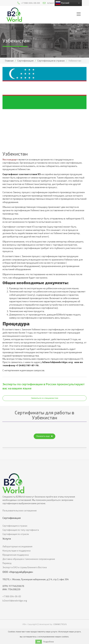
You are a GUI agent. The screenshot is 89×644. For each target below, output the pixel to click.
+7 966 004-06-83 (31, 3)
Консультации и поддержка (16, 551)
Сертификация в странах (51, 61)
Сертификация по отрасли (16, 534)
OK (39, 642)
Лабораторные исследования (17, 546)
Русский (62, 3)
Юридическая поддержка (16, 555)
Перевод (7, 563)
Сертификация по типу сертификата (21, 530)
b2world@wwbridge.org (15, 601)
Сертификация (25, 61)
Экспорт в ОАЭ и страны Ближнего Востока (25, 567)
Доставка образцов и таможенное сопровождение (29, 559)
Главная (9, 61)
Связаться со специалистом (45, 398)
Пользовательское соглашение (20, 510)
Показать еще (44, 436)
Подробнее (48, 641)
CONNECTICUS (60, 624)
